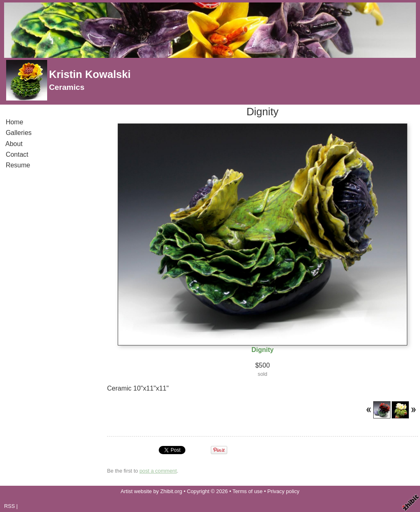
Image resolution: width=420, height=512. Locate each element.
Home (14, 122)
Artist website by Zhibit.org (151, 491)
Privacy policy (283, 491)
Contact (17, 154)
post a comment (158, 471)
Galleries (19, 133)
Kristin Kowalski (90, 74)
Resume (18, 165)
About (14, 144)
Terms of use (248, 491)
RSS (9, 506)
